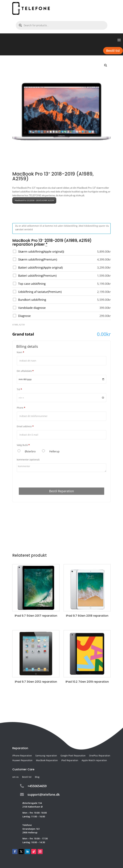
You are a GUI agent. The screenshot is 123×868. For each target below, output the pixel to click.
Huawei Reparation (22, 761)
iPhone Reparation (22, 756)
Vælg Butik (23, 445)
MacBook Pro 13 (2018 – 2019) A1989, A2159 (34, 200)
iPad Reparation (70, 761)
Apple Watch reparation (94, 761)
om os (15, 777)
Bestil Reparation (61, 491)
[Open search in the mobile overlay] (62, 25)
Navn (20, 352)
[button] (106, 65)
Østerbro (30, 451)
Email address (25, 426)
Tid (19, 389)
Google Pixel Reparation (73, 756)
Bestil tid (113, 51)
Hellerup (54, 451)
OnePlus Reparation (100, 756)
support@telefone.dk (44, 794)
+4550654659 (37, 786)
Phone (21, 408)
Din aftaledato (25, 371)
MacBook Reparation (47, 761)
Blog (37, 777)
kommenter (28, 460)
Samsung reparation (46, 756)
